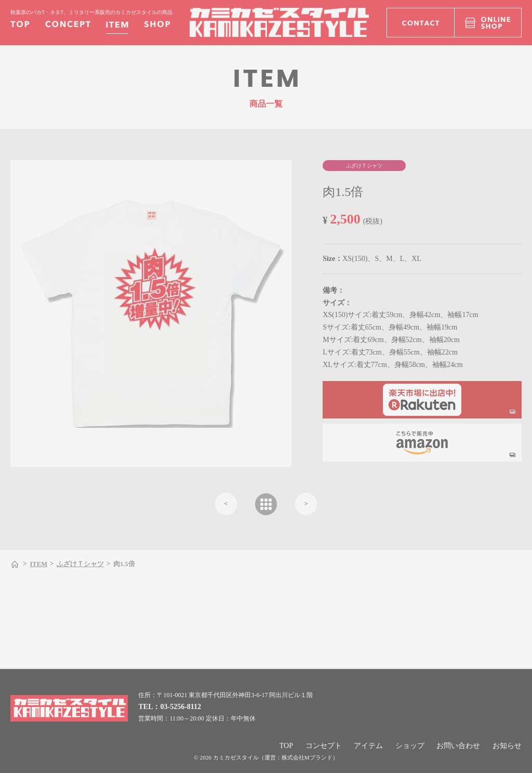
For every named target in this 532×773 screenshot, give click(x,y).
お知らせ (507, 746)
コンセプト (324, 746)
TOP (286, 746)
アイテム (368, 746)
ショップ (410, 746)
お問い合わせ (458, 746)
